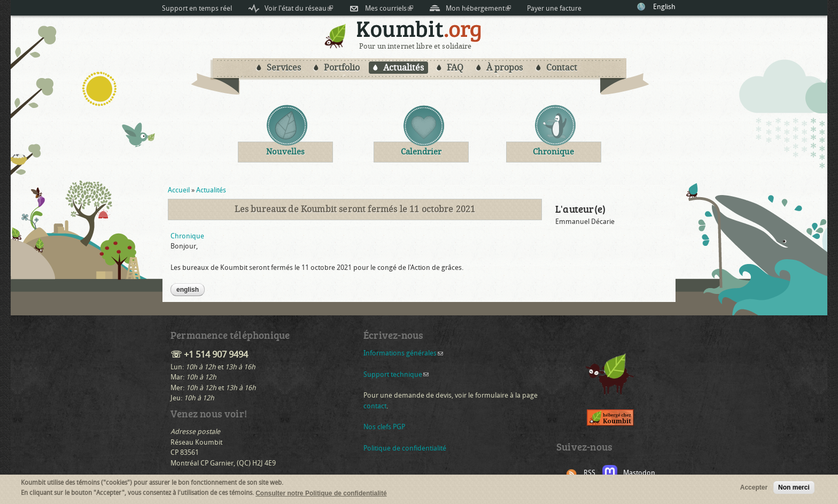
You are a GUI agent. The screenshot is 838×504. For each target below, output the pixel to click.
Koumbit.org (419, 31)
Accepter (754, 489)
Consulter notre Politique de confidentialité (321, 495)
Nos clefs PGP (384, 427)
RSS (589, 473)
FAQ (455, 68)
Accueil (179, 190)
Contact (562, 68)
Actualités (404, 68)
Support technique (396, 374)
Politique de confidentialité (405, 448)
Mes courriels (389, 8)
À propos (505, 68)
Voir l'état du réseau (299, 8)
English (664, 7)
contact (375, 406)
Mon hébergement (478, 8)
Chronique (187, 236)
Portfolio (342, 68)
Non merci (794, 489)
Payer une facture (554, 8)
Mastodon (639, 473)
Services (284, 68)
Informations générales (403, 353)
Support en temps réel (197, 8)
